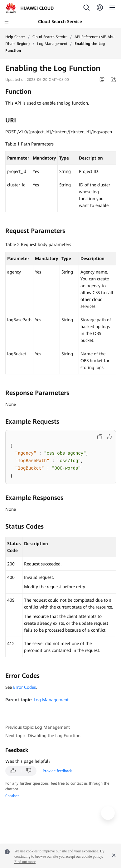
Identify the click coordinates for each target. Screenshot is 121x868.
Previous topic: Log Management (38, 727)
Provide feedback (57, 771)
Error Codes (24, 687)
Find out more (25, 862)
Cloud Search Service (50, 37)
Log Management (52, 44)
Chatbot (12, 796)
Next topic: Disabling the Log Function (43, 736)
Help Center (15, 37)
